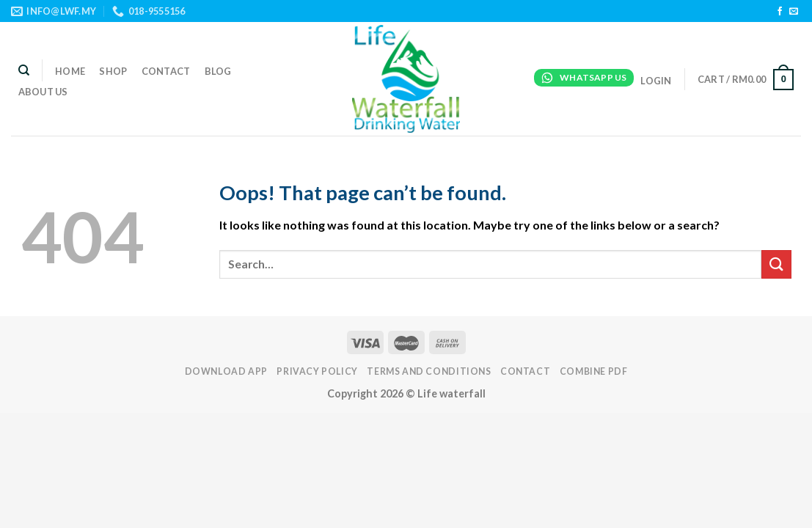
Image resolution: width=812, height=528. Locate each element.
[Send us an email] (794, 12)
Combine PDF (594, 371)
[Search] (24, 70)
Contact (166, 71)
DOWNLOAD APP (226, 371)
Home (70, 71)
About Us (43, 92)
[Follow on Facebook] (780, 12)
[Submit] (776, 264)
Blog (218, 71)
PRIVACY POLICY (317, 371)
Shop (113, 71)
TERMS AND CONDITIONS (429, 371)
